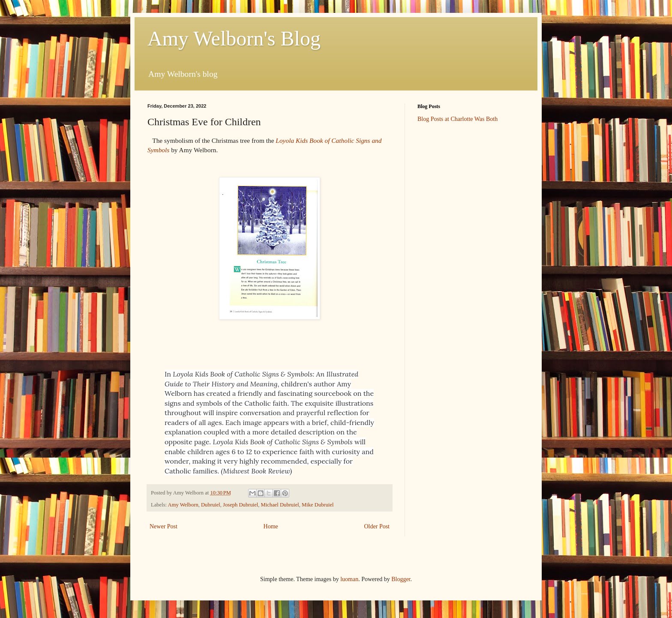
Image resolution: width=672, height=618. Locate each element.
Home (271, 526)
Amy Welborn (183, 505)
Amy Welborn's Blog (234, 38)
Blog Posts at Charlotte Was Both (457, 119)
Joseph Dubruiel (240, 505)
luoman (349, 579)
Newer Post (163, 526)
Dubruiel (211, 505)
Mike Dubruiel (318, 505)
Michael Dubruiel (280, 505)
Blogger (401, 579)
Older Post (377, 526)
